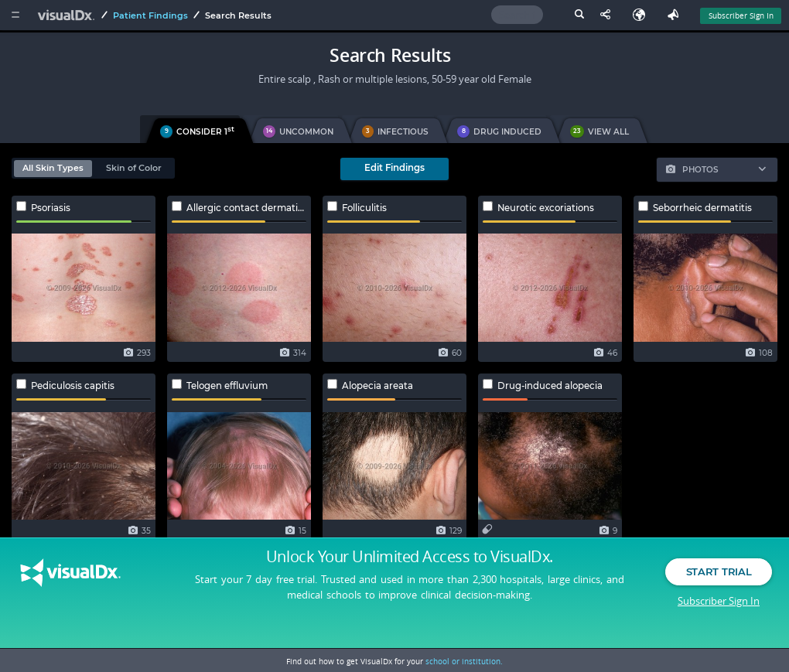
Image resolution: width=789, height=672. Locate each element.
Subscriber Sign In (719, 614)
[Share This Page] (609, 15)
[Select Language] (643, 15)
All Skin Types (53, 168)
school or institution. (464, 661)
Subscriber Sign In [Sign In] (741, 15)
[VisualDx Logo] (68, 15)
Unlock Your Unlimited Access (410, 571)
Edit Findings (394, 168)
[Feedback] (676, 15)
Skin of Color (134, 168)
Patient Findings (150, 15)
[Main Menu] (15, 15)
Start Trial (719, 585)
